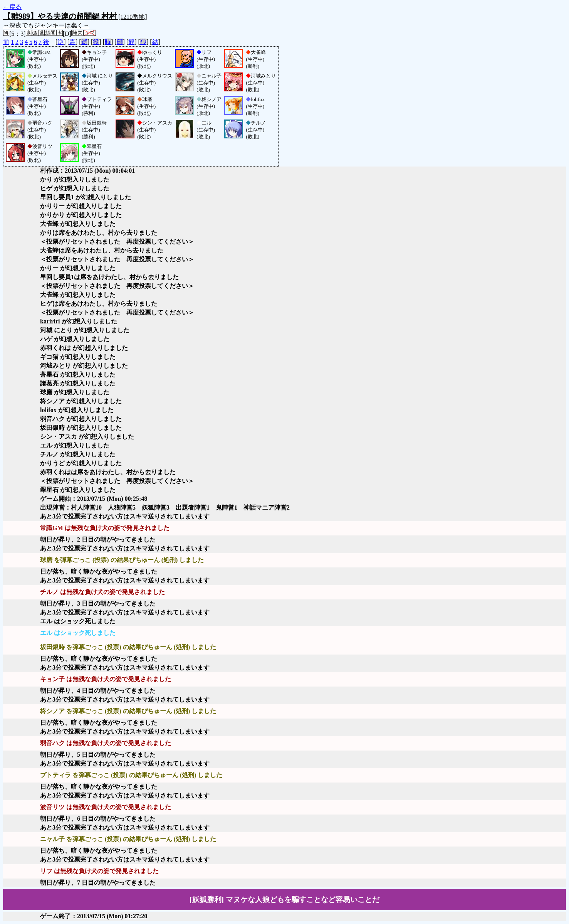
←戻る (12, 7)
